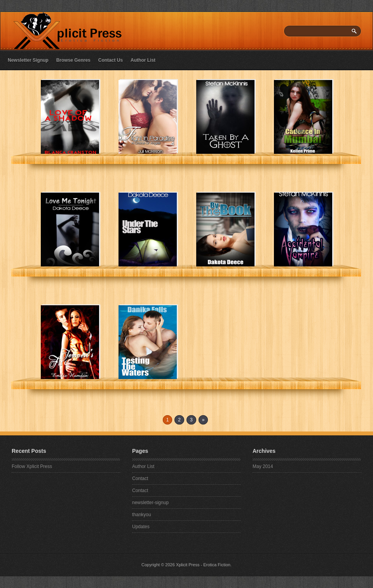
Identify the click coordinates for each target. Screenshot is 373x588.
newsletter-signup (150, 503)
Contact (140, 478)
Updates (141, 527)
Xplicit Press (188, 565)
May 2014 (263, 466)
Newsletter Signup (28, 60)
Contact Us (111, 60)
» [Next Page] (203, 420)
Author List (143, 60)
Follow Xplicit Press (32, 466)
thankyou (142, 515)
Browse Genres (73, 60)
